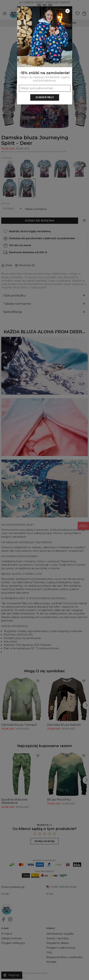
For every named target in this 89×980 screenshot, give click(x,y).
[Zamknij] (68, 11)
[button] (44, 490)
